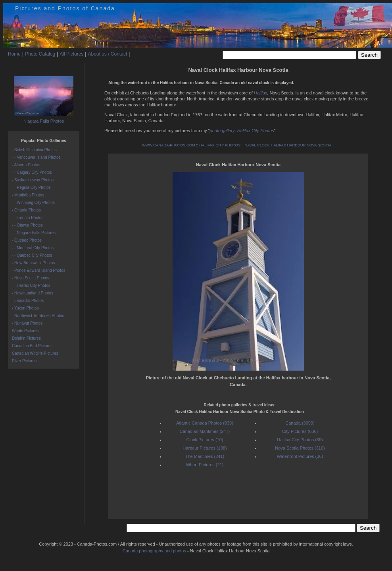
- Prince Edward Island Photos (39, 270)
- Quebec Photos (27, 240)
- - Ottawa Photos (27, 225)
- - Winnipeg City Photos (33, 203)
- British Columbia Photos (34, 150)
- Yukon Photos (25, 308)
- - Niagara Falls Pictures (34, 233)
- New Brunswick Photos (33, 263)
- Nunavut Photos (27, 323)
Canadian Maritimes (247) (205, 431)
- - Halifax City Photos (31, 285)
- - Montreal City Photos (33, 248)
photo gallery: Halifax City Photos (242, 131)
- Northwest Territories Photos (38, 316)
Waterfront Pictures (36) (300, 456)
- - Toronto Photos (28, 218)
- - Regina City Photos (31, 187)
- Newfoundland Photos (33, 293)
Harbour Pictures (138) (205, 448)
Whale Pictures (25, 331)
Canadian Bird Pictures (32, 346)
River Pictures (24, 361)
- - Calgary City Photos (32, 172)
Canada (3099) (300, 423)
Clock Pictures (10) (205, 440)
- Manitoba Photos (28, 195)
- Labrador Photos (28, 301)
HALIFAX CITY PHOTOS (220, 145)
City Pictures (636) (300, 431)
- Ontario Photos (26, 210)
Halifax (261, 93)
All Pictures (71, 54)
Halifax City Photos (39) (300, 440)
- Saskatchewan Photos (33, 180)
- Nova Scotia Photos (31, 278)
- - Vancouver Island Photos (36, 157)
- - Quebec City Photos (32, 255)
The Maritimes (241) (205, 456)
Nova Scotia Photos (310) (300, 448)
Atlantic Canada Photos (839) (205, 423)
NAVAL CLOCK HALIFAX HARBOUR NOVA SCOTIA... (289, 145)
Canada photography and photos (154, 551)
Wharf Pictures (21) (205, 465)
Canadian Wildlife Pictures (35, 353)
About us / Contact (107, 54)
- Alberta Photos (26, 165)
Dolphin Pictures (26, 338)
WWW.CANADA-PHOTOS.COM (169, 145)
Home (14, 54)
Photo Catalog (40, 54)
